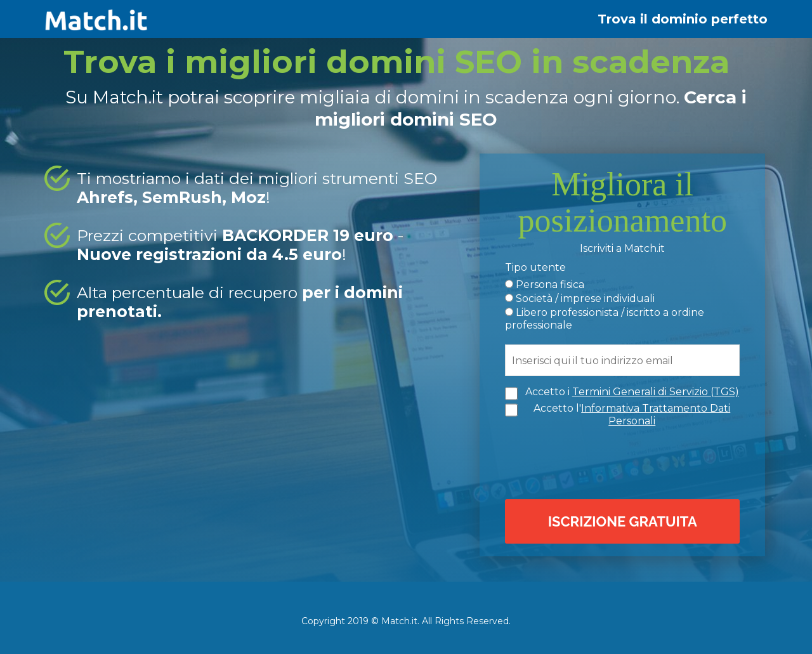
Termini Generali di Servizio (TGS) (656, 392)
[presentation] (625, 462)
